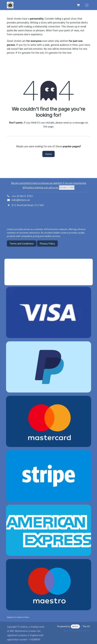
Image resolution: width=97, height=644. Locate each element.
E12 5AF (12, 212)
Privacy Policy (47, 243)
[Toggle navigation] (87, 5)
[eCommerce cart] (78, 5)
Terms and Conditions (22, 243)
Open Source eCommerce (77, 630)
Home (48, 154)
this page (48, 126)
